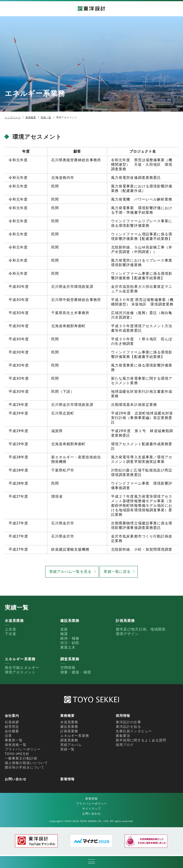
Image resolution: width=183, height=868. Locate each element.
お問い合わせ (16, 779)
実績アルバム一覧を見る (70, 572)
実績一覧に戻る (117, 572)
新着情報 (67, 779)
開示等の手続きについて (25, 767)
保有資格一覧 (16, 745)
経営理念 (12, 727)
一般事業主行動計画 (21, 758)
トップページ (13, 117)
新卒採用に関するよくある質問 (141, 740)
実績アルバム (71, 745)
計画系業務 (69, 731)
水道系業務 (69, 722)
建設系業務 (69, 727)
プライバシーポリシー (23, 749)
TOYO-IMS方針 (17, 754)
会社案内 (12, 716)
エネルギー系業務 (75, 736)
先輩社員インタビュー (134, 731)
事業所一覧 (14, 740)
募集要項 (123, 736)
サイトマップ (92, 809)
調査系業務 (69, 740)
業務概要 (31, 117)
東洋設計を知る (128, 727)
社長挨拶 (12, 722)
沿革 (8, 736)
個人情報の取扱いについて (26, 763)
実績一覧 (46, 117)
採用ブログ (125, 745)
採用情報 (123, 716)
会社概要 (12, 731)
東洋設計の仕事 (128, 722)
